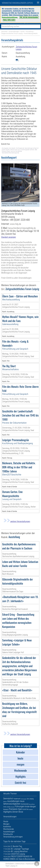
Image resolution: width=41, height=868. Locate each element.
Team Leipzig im (11, 866)
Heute (22, 801)
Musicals (13, 807)
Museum (6, 809)
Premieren (13, 809)
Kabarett (31, 809)
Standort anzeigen (9, 237)
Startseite (4, 31)
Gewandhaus (32, 804)
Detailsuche (8, 834)
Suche (22, 31)
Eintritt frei (25, 809)
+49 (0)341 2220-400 (20, 220)
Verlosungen (24, 799)
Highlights (8, 812)
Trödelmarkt (17, 799)
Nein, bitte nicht (9, 20)
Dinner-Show (18, 812)
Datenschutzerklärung (10, 17)
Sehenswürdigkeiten (12, 804)
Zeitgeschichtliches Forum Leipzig (12, 33)
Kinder (27, 807)
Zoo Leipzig (30, 799)
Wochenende (25, 804)
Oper (20, 809)
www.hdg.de (16, 224)
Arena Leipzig (7, 807)
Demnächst (8, 798)
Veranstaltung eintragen (13, 837)
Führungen (20, 806)
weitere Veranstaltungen (17, 521)
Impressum (30, 864)
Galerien (5, 802)
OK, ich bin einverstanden (29, 17)
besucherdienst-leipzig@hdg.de (22, 228)
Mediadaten (10, 864)
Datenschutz (20, 864)
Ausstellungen (13, 801)
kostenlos (7, 827)
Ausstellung (29, 31)
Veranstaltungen (14, 31)
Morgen (33, 807)
